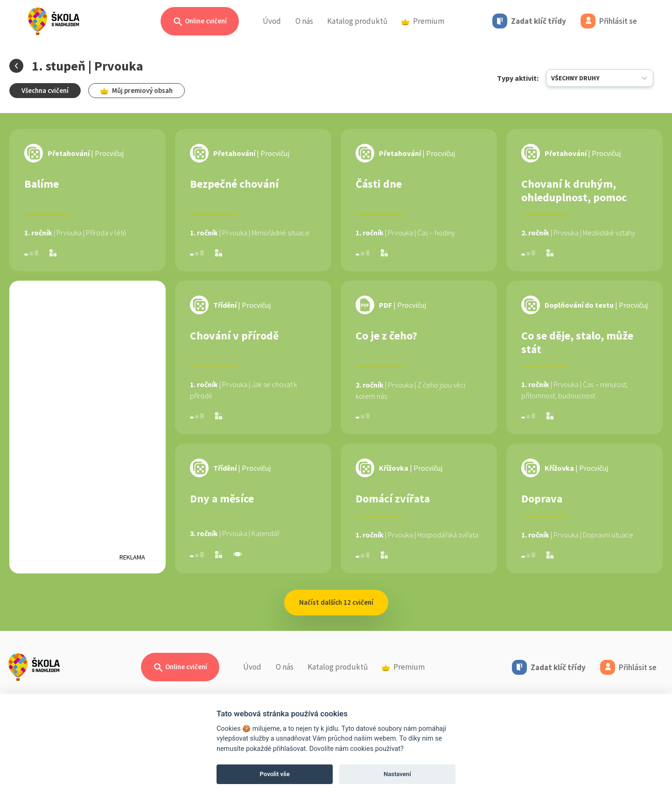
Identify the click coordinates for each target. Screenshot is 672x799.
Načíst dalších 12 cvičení (336, 602)
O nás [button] (304, 21)
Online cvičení (200, 22)
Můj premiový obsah (136, 90)
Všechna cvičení (45, 90)
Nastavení (397, 774)
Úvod (272, 21)
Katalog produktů (357, 21)
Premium (423, 21)
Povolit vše (275, 774)
